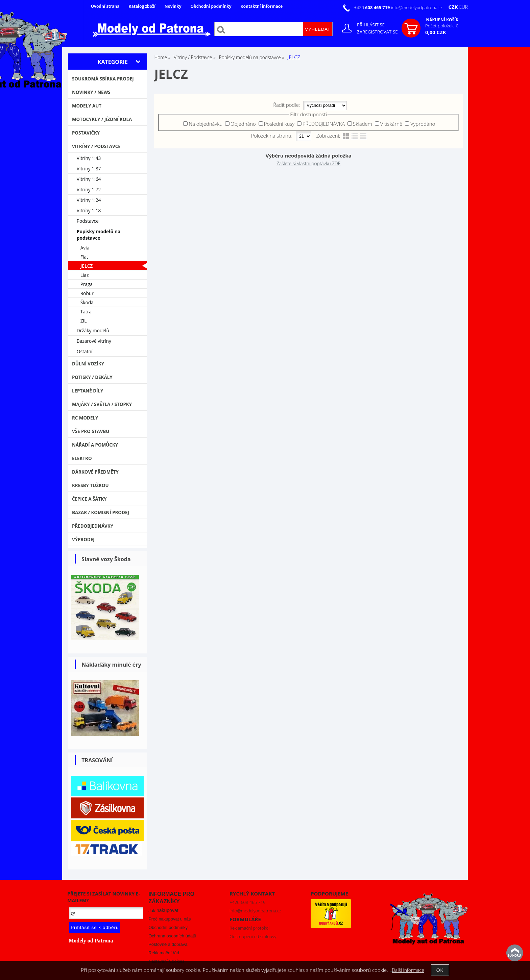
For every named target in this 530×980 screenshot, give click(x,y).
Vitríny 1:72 (89, 189)
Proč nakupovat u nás (170, 919)
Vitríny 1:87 (89, 169)
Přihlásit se (371, 25)
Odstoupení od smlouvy (253, 936)
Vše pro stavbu (91, 431)
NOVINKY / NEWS (91, 92)
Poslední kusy (279, 124)
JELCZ (87, 266)
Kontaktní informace (262, 6)
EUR (463, 7)
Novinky (173, 6)
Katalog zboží (142, 6)
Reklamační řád (164, 953)
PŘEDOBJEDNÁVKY (93, 526)
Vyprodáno (423, 124)
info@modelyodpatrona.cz (417, 7)
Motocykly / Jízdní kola (102, 119)
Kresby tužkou (90, 485)
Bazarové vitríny (94, 341)
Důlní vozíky (88, 364)
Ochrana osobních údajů (172, 936)
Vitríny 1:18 (89, 210)
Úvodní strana (105, 6)
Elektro (82, 458)
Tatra (86, 312)
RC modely (85, 418)
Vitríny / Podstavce (96, 146)
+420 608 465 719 (247, 902)
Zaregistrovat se (377, 32)
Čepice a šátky (89, 499)
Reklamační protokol (249, 928)
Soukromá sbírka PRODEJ (103, 79)
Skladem (363, 124)
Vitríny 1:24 (89, 200)
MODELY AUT (87, 106)
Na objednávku (206, 124)
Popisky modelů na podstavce (99, 235)
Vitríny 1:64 (89, 179)
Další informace (408, 970)
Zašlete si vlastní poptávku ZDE (308, 163)
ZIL (84, 321)
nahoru (515, 953)
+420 (372, 7)
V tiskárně (391, 124)
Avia (85, 248)
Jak (163, 911)
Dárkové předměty (95, 472)
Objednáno (243, 124)
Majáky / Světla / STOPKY (102, 404)
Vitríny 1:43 (89, 158)
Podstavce (88, 221)
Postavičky (86, 133)
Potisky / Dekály (92, 377)
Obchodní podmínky (211, 6)
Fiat (84, 257)
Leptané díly (88, 391)
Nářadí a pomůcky (95, 445)
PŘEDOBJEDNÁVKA (324, 124)
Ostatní (85, 351)
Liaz (85, 275)
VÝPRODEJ (83, 540)
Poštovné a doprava (168, 944)
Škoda (87, 302)
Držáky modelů (93, 330)
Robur (87, 293)
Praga (87, 284)
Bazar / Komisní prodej (101, 512)
